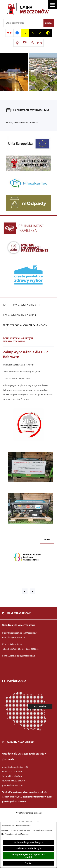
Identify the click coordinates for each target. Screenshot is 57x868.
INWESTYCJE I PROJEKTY (25, 305)
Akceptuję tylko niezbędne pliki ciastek (28, 856)
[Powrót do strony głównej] (4, 305)
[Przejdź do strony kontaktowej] (17, 43)
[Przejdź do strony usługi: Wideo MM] (40, 43)
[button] (52, 5)
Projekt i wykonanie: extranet (28, 813)
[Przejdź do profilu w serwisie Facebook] (17, 33)
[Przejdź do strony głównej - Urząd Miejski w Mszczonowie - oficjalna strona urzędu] (28, 10)
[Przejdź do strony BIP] (9, 33)
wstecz (47, 540)
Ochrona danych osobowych (28, 842)
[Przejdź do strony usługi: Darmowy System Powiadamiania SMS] (32, 43)
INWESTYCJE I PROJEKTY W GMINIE (20, 315)
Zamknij (28, 863)
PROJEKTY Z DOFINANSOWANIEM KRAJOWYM (25, 325)
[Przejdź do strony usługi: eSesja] (25, 43)
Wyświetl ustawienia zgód (28, 848)
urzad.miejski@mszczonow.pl (22, 656)
